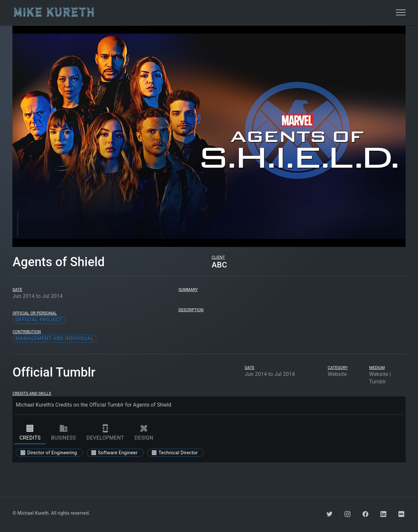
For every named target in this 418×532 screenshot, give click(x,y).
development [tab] (105, 432)
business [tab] (63, 432)
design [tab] (144, 432)
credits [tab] (30, 432)
